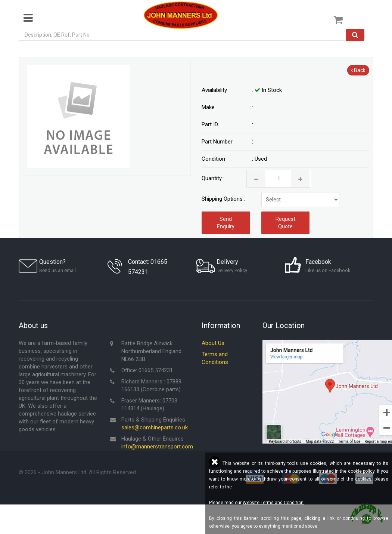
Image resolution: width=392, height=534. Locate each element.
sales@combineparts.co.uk (155, 428)
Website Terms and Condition (273, 503)
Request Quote (285, 223)
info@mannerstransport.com (157, 447)
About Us (213, 343)
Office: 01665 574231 (147, 371)
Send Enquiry (226, 223)
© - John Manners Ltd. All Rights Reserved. (78, 473)
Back (358, 70)
